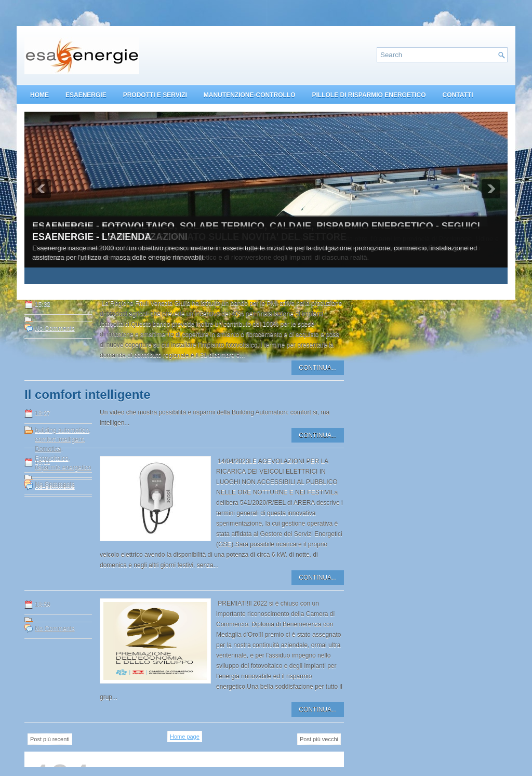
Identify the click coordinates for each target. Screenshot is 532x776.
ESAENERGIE (86, 95)
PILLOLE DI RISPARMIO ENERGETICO (369, 95)
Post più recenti (50, 739)
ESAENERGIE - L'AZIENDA (92, 237)
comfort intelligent (59, 439)
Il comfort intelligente (88, 395)
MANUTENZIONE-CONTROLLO (250, 95)
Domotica (48, 449)
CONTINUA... (318, 368)
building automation (62, 430)
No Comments (55, 328)
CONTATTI (458, 95)
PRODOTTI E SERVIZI (155, 95)
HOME (39, 95)
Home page (185, 737)
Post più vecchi (319, 739)
